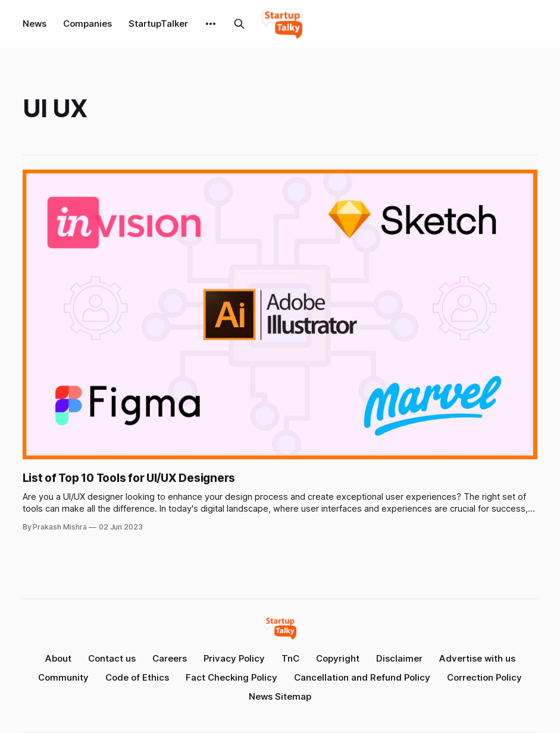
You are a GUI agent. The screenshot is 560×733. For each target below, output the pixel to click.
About (58, 658)
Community (63, 677)
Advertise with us (477, 658)
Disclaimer (399, 658)
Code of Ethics (137, 677)
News (35, 24)
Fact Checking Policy (231, 677)
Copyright (338, 658)
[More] (211, 24)
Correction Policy (484, 677)
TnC (290, 658)
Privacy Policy (234, 658)
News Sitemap (280, 696)
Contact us (112, 658)
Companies (87, 24)
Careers (170, 658)
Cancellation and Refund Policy (362, 677)
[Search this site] (239, 24)
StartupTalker (158, 24)
